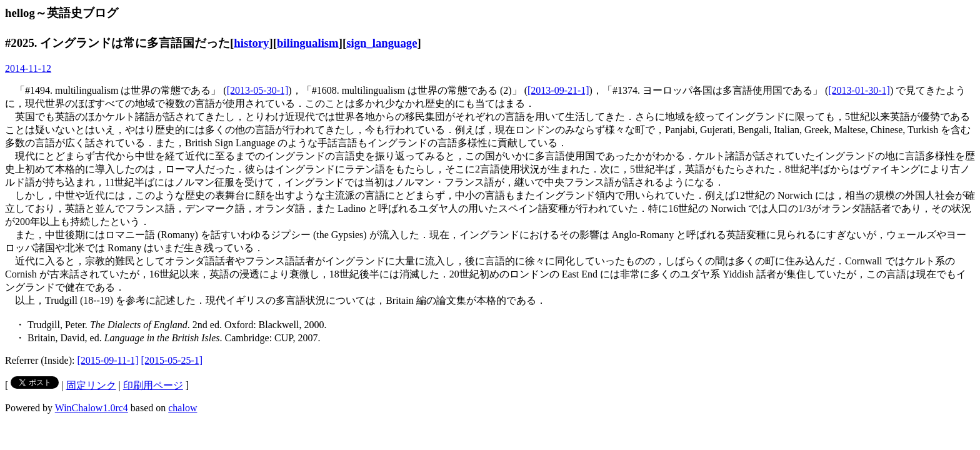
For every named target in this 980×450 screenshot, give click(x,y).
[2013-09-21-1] (558, 90)
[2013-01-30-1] (859, 90)
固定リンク (91, 385)
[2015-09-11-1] (108, 360)
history (251, 43)
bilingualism (308, 43)
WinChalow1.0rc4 (92, 408)
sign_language (382, 43)
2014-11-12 (28, 68)
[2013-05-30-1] (258, 90)
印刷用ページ (153, 385)
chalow (182, 408)
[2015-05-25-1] (172, 360)
